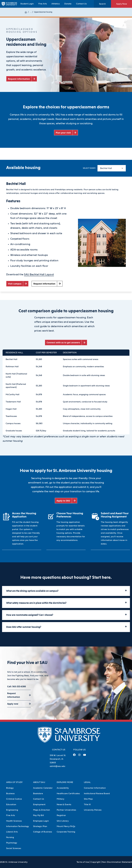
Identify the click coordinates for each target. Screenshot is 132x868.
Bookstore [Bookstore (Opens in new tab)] (38, 794)
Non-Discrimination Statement (117, 862)
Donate (68, 4)
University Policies (93, 810)
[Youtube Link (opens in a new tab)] (85, 756)
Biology (10, 788)
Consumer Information (95, 788)
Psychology (12, 843)
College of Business (43, 832)
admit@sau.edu (57, 766)
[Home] (26, 12)
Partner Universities (66, 810)
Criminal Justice (14, 799)
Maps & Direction (42, 810)
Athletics (56, 4)
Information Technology (18, 826)
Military (60, 799)
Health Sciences (14, 821)
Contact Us (81, 4)
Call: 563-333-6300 (16, 686)
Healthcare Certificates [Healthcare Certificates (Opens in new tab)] (68, 794)
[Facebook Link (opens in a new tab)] (74, 756)
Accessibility (63, 788)
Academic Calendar (43, 788)
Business (10, 794)
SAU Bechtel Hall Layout (39, 275)
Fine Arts (43, 4)
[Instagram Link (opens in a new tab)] (79, 756)
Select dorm (89, 168)
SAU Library (63, 821)
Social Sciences (14, 848)
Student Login (27, 4)
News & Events (64, 805)
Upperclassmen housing (43, 12)
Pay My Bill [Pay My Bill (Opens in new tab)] (39, 815)
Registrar (61, 815)
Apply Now (121, 4)
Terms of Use (83, 862)
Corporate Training (66, 832)
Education (11, 805)
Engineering (12, 810)
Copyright (95, 862)
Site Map (88, 799)
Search (102, 4)
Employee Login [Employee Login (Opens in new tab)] (41, 821)
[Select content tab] (112, 168)
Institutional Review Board (97, 794)
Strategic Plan (40, 826)
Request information (14, 695)
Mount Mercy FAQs (66, 826)
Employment (39, 805)
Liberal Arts (12, 832)
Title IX (87, 805)
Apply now (13, 704)
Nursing (10, 837)
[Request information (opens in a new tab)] (22, 79)
